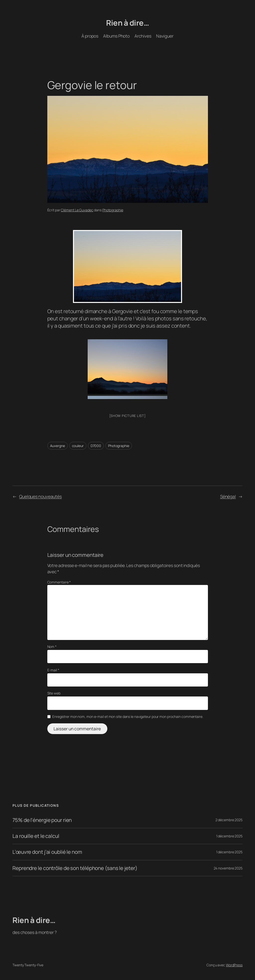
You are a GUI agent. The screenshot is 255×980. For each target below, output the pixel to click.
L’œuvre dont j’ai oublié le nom (47, 852)
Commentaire (59, 582)
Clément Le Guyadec (77, 210)
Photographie (113, 210)
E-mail (53, 670)
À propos (90, 36)
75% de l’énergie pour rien (42, 820)
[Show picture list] (127, 416)
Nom (52, 647)
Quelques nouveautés (40, 496)
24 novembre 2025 (228, 868)
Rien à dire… (127, 23)
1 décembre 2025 (229, 836)
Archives (143, 36)
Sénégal (228, 496)
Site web (54, 693)
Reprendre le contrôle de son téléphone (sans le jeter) (75, 868)
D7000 (96, 446)
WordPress (234, 965)
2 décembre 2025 (229, 820)
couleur (78, 446)
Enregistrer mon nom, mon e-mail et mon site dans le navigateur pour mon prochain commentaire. (128, 717)
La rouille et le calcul (36, 836)
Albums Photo (116, 36)
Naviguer (165, 36)
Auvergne (58, 446)
